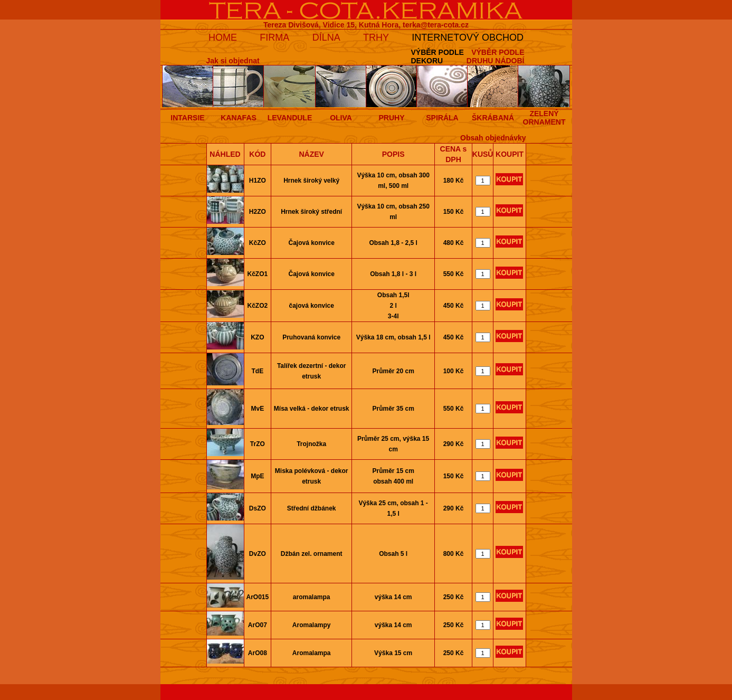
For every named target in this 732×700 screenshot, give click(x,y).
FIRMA (274, 37)
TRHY (376, 37)
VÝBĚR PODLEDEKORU (437, 56)
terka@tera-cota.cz (436, 25)
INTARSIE (187, 118)
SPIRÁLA (442, 118)
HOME (223, 37)
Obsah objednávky (493, 138)
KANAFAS (239, 118)
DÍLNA (326, 37)
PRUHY (391, 118)
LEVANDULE (290, 118)
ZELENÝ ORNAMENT (544, 118)
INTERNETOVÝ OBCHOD (468, 37)
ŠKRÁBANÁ (493, 118)
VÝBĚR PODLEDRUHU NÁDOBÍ (496, 56)
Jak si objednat (233, 61)
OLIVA (341, 118)
